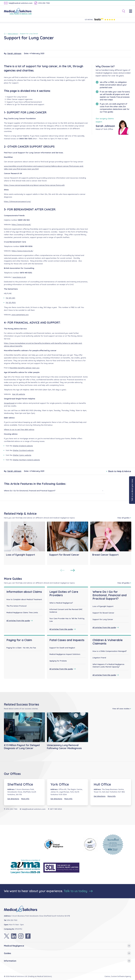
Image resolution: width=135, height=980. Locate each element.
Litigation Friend (99, 658)
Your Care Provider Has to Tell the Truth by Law (67, 620)
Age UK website (19, 394)
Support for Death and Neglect (62, 648)
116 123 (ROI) (11, 303)
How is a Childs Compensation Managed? (110, 651)
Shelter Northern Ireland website (26, 460)
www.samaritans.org (20, 315)
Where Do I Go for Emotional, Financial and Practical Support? (54, 491)
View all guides (124, 518)
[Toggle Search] (123, 11)
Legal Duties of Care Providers (64, 593)
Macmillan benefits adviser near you (24, 368)
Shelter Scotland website (23, 450)
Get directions (13, 799)
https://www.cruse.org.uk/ (22, 251)
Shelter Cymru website (22, 455)
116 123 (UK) (10, 298)
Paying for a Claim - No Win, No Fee (21, 648)
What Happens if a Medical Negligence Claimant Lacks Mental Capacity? (108, 666)
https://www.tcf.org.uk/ (21, 224)
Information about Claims (24, 592)
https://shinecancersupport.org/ (17, 201)
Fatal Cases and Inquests (67, 640)
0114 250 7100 (42, 3)
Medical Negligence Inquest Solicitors (65, 654)
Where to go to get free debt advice (19, 429)
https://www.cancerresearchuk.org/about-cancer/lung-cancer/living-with (34, 185)
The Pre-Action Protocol (16, 606)
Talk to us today (78, 891)
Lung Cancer (22, 97)
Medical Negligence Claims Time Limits (22, 612)
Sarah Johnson (14, 53)
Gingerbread (9, 403)
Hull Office (102, 784)
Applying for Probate (58, 661)
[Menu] (132, 11)
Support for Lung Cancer (103, 619)
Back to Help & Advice (119, 471)
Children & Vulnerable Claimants (108, 642)
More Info (25, 799)
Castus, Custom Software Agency (118, 976)
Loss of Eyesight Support (103, 606)
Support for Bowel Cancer (103, 613)
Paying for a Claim (19, 640)
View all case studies (122, 709)
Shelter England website (23, 446)
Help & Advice (13, 34)
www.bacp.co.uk (19, 277)
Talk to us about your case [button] (132, 490)
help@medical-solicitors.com (18, 3)
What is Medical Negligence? (61, 603)
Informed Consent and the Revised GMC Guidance (66, 611)
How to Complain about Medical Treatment (24, 599)
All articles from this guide (20, 621)
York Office (60, 784)
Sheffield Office (20, 784)
